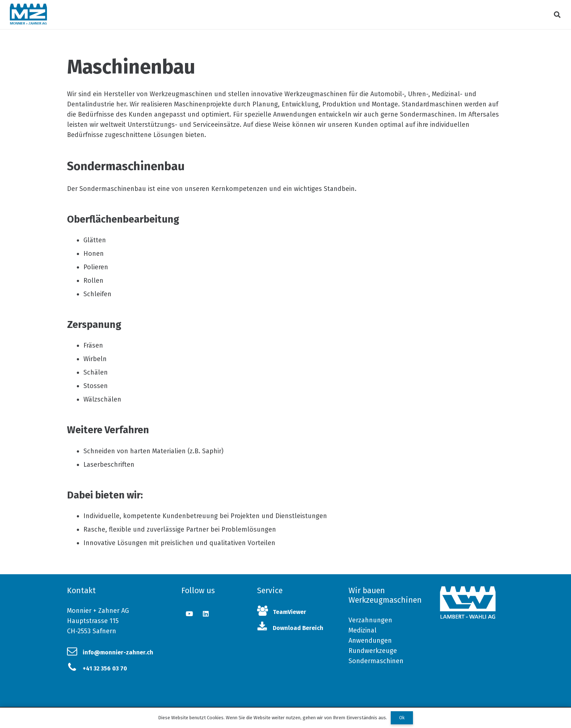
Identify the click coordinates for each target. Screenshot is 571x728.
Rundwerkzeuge (373, 651)
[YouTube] (190, 614)
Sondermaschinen (376, 661)
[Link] (28, 15)
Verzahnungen (370, 620)
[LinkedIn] (206, 614)
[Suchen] (557, 15)
